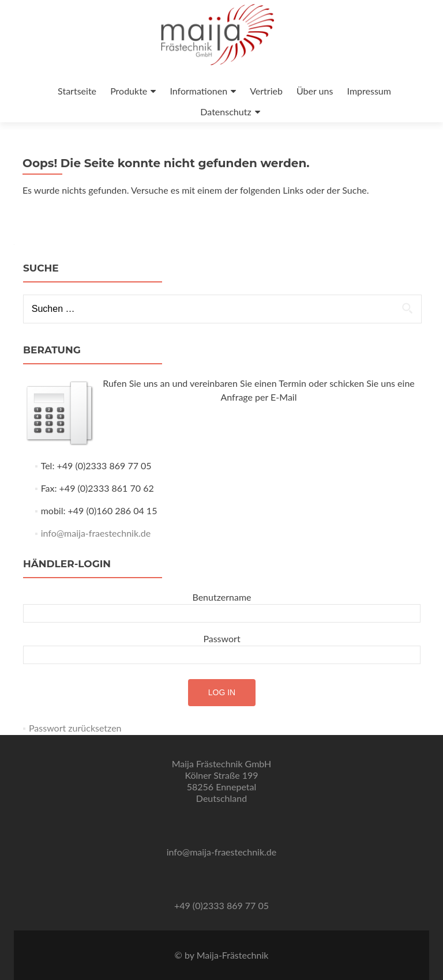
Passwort (221, 638)
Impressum (369, 91)
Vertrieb (266, 91)
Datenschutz (226, 112)
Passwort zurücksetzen (75, 728)
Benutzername (221, 597)
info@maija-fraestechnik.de (96, 533)
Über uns (315, 91)
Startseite (77, 91)
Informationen (198, 91)
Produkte (129, 91)
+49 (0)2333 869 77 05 (221, 905)
